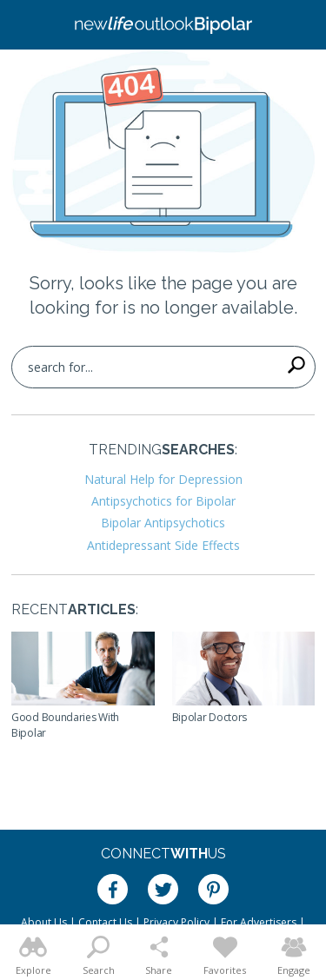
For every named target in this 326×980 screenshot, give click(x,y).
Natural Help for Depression (163, 479)
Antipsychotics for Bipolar (163, 501)
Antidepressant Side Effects (163, 545)
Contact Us (105, 922)
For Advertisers (259, 922)
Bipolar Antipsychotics (163, 523)
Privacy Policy (176, 922)
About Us (44, 922)
